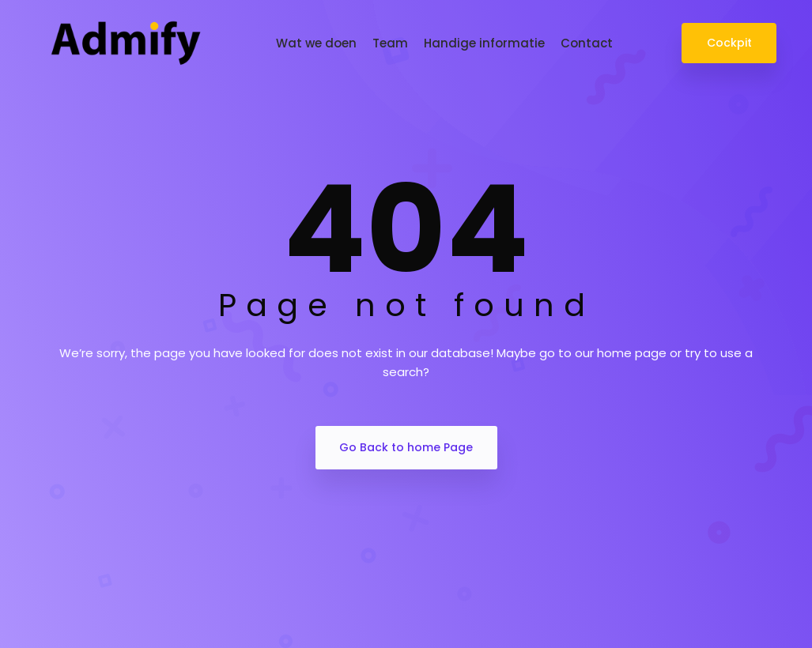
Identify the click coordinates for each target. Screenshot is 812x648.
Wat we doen (316, 43)
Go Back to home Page (406, 447)
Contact (587, 43)
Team (390, 43)
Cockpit (729, 43)
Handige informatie (484, 43)
